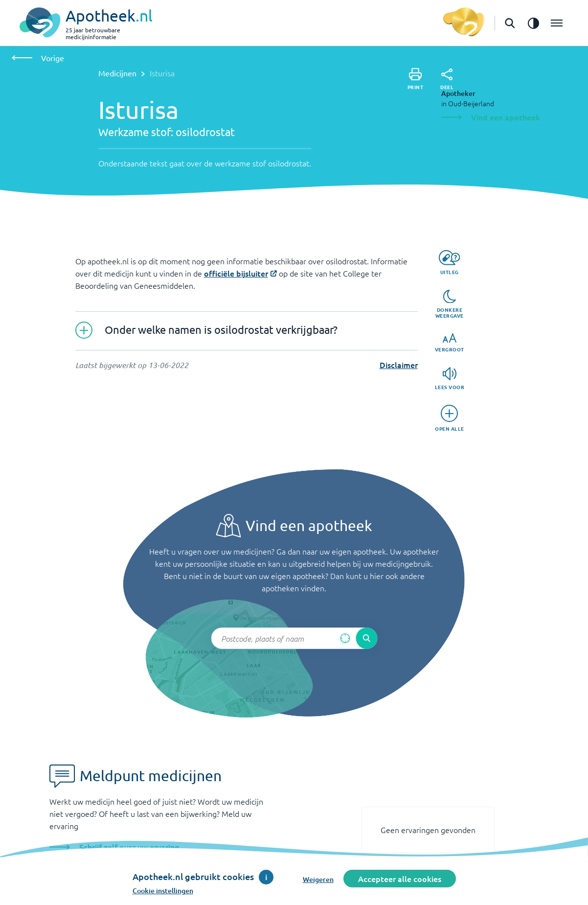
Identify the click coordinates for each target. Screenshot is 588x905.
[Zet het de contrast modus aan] (533, 23)
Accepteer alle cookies (400, 879)
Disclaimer (399, 365)
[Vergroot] (450, 343)
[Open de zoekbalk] (510, 23)
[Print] (416, 79)
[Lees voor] (450, 379)
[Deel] (447, 79)
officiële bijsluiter (236, 273)
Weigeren (318, 879)
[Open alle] (450, 418)
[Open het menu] (557, 23)
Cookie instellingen (163, 891)
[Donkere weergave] (450, 304)
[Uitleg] (449, 263)
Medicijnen (117, 73)
